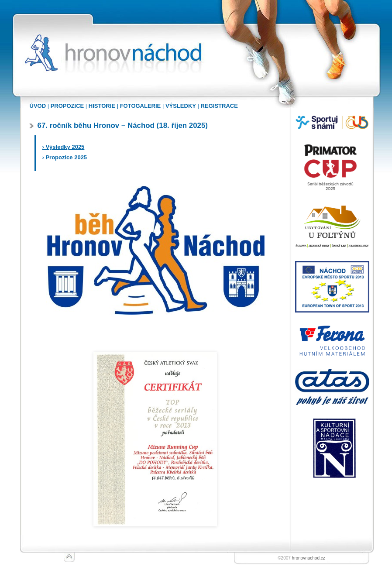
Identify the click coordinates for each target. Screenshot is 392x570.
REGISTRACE (219, 106)
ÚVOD (38, 106)
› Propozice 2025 (65, 157)
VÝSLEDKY (181, 106)
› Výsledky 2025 (64, 147)
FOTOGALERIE (141, 106)
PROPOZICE (67, 106)
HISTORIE (102, 106)
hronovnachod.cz (309, 558)
